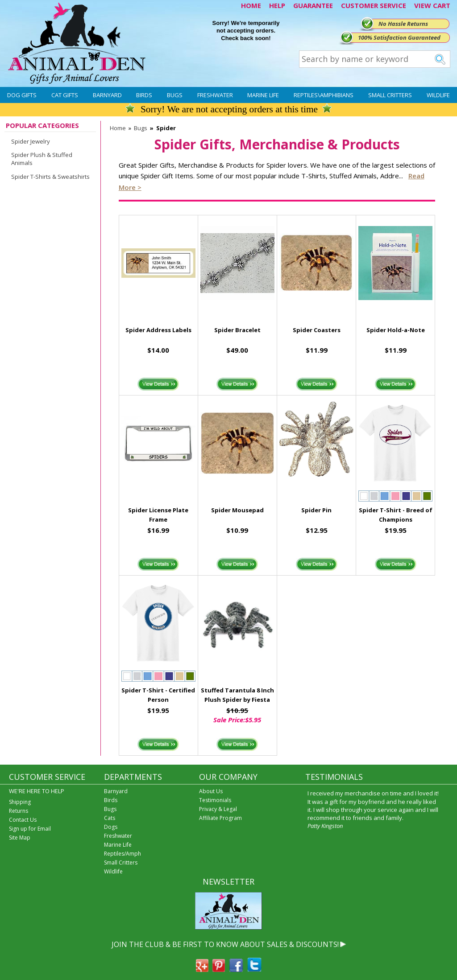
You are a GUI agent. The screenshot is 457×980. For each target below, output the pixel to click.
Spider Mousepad (237, 510)
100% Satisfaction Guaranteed (399, 37)
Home (118, 128)
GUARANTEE (313, 5)
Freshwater (215, 95)
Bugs (175, 95)
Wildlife (438, 95)
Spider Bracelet (237, 330)
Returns (19, 811)
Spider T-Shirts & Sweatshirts (50, 177)
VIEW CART (432, 5)
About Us (211, 791)
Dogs (111, 827)
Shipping (20, 802)
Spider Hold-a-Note (396, 330)
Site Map (20, 838)
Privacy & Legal (218, 809)
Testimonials (215, 800)
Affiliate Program (220, 818)
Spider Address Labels (158, 330)
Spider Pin (316, 510)
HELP (277, 5)
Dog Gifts (22, 95)
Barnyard (107, 95)
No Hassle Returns (403, 24)
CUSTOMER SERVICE (374, 5)
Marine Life (263, 95)
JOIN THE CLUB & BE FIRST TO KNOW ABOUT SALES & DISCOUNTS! (225, 944)
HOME (251, 5)
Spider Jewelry (31, 141)
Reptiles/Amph (123, 854)
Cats (110, 818)
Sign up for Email (30, 829)
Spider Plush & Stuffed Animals (42, 159)
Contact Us (23, 820)
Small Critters (390, 95)
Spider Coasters (317, 330)
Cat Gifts (65, 95)
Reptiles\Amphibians (324, 95)
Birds (144, 95)
